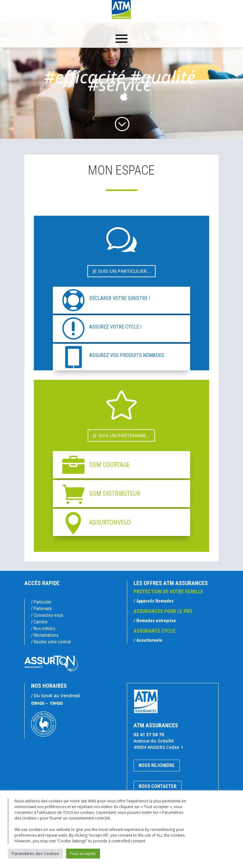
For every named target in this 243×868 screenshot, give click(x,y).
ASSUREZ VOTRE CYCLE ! (115, 327)
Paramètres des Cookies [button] (35, 853)
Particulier (43, 602)
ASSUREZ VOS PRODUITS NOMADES (127, 355)
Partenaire (43, 609)
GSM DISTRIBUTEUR (115, 494)
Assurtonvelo (149, 640)
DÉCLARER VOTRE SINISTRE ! (120, 298)
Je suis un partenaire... (121, 435)
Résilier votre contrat (52, 642)
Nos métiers (44, 629)
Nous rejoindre (157, 765)
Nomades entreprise (156, 621)
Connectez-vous (48, 615)
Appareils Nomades (155, 601)
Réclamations (46, 635)
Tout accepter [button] (83, 853)
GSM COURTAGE (109, 465)
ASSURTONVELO (110, 522)
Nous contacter (158, 786)
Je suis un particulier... (121, 271)
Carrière (40, 622)
